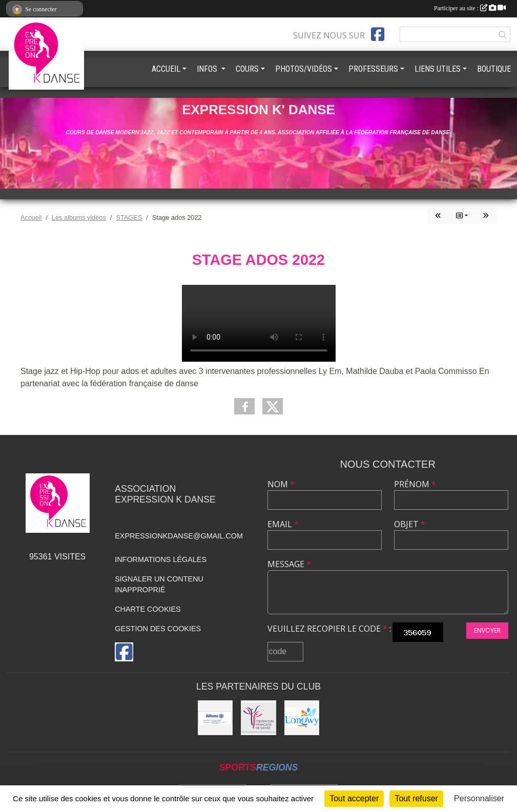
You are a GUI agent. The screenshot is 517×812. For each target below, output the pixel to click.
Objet (410, 524)
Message (289, 564)
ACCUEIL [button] (166, 69)
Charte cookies (148, 609)
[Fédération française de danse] (258, 718)
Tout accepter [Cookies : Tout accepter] (354, 798)
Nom (281, 484)
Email (283, 524)
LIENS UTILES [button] (438, 69)
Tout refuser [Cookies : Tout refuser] (416, 798)
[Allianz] (215, 718)
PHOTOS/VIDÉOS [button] (304, 69)
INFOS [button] (208, 69)
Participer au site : (470, 8)
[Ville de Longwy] (302, 718)
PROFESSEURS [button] (373, 69)
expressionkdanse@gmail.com (179, 536)
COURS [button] (247, 69)
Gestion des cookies (158, 629)
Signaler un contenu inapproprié (159, 585)
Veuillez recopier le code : (329, 629)
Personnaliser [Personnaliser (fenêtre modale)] (479, 798)
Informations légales (161, 559)
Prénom (415, 484)
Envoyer (487, 630)
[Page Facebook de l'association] (378, 34)
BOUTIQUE (494, 69)
